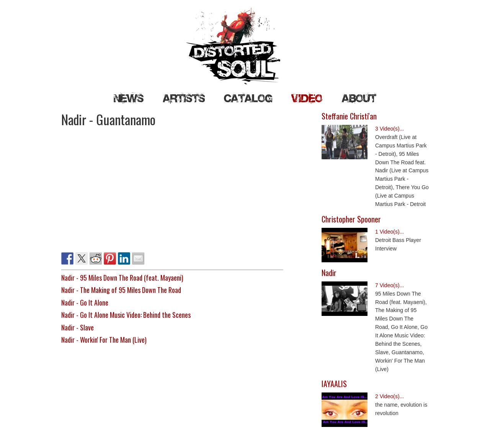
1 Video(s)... (390, 232)
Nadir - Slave (78, 327)
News (129, 98)
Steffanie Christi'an (349, 116)
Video (307, 98)
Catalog (248, 98)
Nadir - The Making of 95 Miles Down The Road (121, 290)
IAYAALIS (334, 384)
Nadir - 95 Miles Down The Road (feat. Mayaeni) (122, 278)
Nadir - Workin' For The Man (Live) (104, 340)
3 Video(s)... (390, 129)
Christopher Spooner (351, 219)
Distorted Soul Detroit (245, 46)
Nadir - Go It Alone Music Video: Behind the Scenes (126, 315)
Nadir (329, 273)
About (359, 98)
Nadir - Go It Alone (85, 302)
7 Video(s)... (390, 285)
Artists (184, 98)
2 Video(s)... (390, 396)
